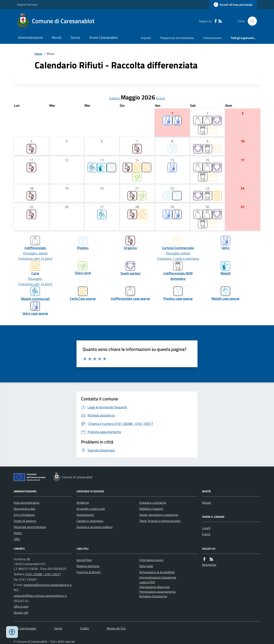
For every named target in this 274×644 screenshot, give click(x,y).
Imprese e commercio (153, 503)
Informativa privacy (151, 560)
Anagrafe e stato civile (91, 509)
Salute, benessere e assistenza (159, 515)
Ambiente (83, 503)
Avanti (160, 98)
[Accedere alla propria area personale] (233, 5)
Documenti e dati (24, 509)
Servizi (75, 37)
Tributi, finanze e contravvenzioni (160, 521)
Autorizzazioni (85, 515)
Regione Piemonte (27, 4)
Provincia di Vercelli (88, 572)
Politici (18, 533)
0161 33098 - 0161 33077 (43, 574)
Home (38, 54)
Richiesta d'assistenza (153, 596)
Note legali (146, 566)
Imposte (146, 38)
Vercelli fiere (84, 560)
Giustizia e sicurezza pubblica (94, 527)
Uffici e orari (21, 606)
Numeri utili (21, 612)
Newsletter (209, 565)
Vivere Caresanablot (104, 37)
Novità (57, 37)
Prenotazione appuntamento (157, 592)
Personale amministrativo (30, 527)
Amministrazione (31, 37)
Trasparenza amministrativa (177, 38)
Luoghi (206, 528)
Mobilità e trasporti (151, 509)
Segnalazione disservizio (155, 587)
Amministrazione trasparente (158, 577)
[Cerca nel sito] (251, 21)
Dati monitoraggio (25, 628)
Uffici (17, 539)
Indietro (114, 98)
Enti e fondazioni (24, 515)
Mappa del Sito (116, 628)
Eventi (206, 534)
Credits (84, 628)
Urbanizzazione (212, 38)
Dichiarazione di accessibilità (157, 572)
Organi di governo (25, 521)
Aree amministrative (27, 503)
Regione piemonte (88, 566)
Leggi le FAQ (147, 582)
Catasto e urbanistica (90, 521)
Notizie (206, 503)
